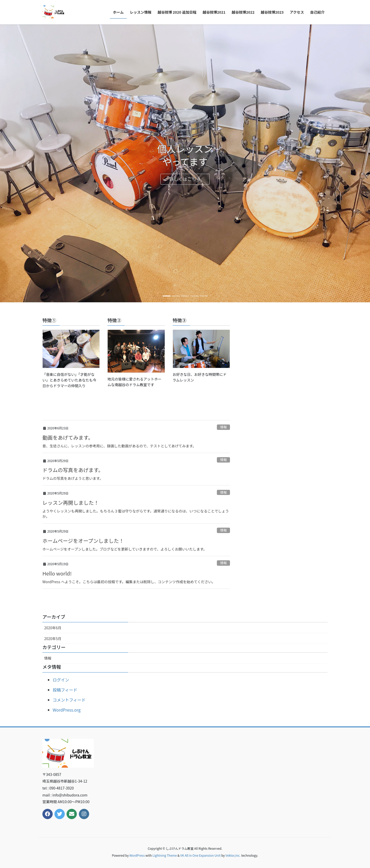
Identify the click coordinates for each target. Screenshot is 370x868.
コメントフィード (69, 700)
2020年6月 (53, 628)
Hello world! (57, 573)
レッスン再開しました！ (71, 503)
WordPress (137, 855)
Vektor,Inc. (233, 855)
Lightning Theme (165, 855)
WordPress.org (67, 710)
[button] (28, 163)
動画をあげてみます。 (68, 437)
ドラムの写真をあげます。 (73, 470)
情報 (224, 427)
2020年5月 (53, 639)
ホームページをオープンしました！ (83, 541)
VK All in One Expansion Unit (201, 855)
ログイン (61, 680)
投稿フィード (65, 690)
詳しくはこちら (185, 179)
